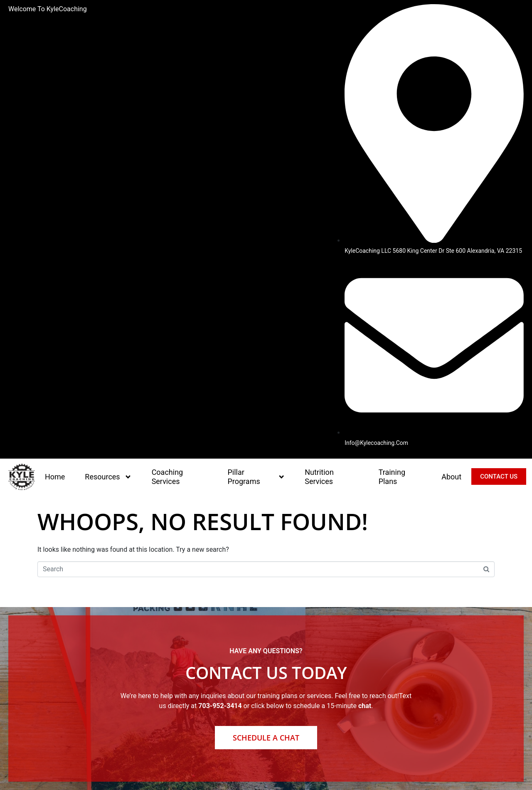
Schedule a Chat (266, 738)
